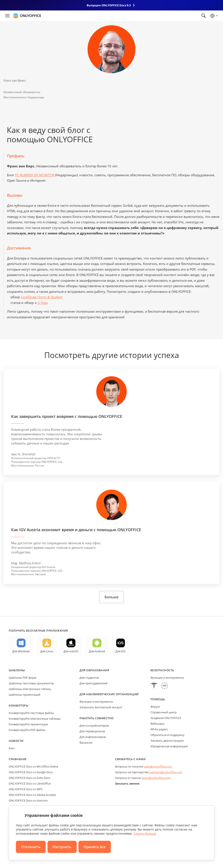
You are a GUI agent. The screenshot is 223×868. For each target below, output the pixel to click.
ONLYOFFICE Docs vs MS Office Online (33, 766)
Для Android (97, 651)
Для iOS (120, 651)
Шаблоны (17, 670)
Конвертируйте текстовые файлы (31, 713)
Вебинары (157, 724)
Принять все (95, 847)
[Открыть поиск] (204, 16)
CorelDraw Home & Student (41, 297)
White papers (159, 729)
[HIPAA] (154, 686)
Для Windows (21, 651)
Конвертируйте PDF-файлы (27, 730)
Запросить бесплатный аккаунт (101, 707)
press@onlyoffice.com (156, 778)
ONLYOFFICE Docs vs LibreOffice (30, 783)
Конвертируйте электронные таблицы (35, 719)
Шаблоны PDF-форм (23, 678)
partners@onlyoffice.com (166, 772)
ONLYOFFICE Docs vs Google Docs (31, 772)
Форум (155, 707)
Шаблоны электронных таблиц (30, 689)
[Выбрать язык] (214, 16)
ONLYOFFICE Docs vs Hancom (28, 800)
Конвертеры (19, 705)
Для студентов (89, 678)
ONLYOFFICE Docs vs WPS (26, 789)
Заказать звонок (127, 783)
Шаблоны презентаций (24, 695)
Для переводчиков (92, 731)
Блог (12, 748)
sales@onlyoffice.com (158, 766)
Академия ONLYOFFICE (166, 718)
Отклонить (31, 847)
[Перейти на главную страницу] (27, 16)
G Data (43, 303)
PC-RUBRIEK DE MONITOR (35, 175)
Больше (111, 597)
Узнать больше (145, 833)
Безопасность (162, 670)
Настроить (62, 847)
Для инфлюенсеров (93, 737)
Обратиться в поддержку (167, 735)
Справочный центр (164, 712)
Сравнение (18, 759)
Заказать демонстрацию (167, 741)
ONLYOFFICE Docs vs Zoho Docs (30, 778)
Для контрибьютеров (94, 726)
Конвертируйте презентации (28, 724)
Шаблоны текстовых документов (31, 683)
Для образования (94, 670)
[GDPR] (164, 686)
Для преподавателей (93, 683)
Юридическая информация (169, 746)
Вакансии (86, 743)
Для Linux (47, 651)
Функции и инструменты (96, 702)
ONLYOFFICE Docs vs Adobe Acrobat (32, 795)
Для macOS (71, 651)
